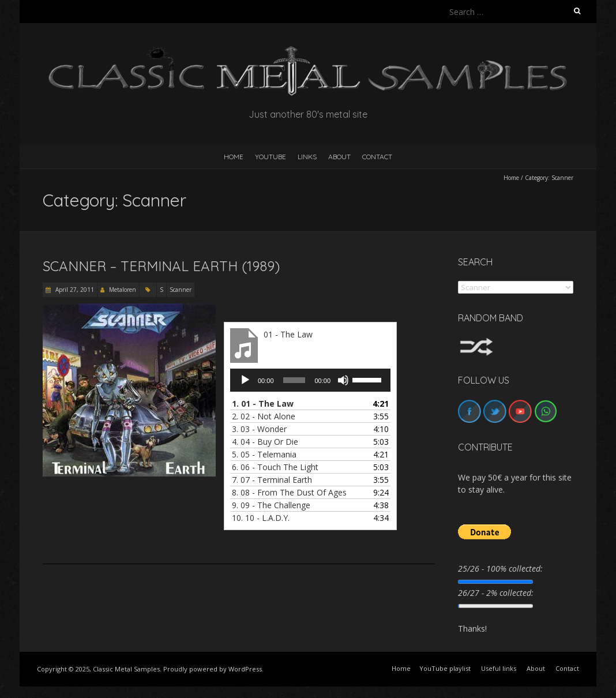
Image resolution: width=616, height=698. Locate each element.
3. (259, 429)
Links (307, 157)
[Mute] (343, 380)
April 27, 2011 (74, 290)
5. (264, 454)
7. (272, 480)
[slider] (294, 380)
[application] (310, 380)
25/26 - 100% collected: (500, 568)
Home (511, 178)
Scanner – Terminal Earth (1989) (161, 266)
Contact (377, 157)
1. (263, 404)
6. (275, 467)
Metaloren (123, 290)
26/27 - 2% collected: (496, 593)
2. (264, 416)
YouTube (271, 157)
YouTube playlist (445, 668)
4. (265, 442)
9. (271, 505)
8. (289, 492)
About (339, 157)
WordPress (245, 669)
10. (261, 518)
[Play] (245, 380)
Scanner (181, 290)
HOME (234, 157)
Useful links (499, 668)
